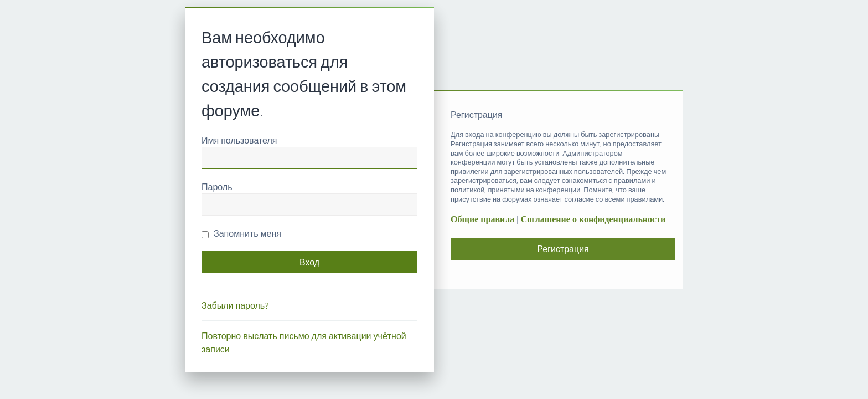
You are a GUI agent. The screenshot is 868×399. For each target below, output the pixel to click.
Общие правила (482, 219)
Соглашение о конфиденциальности (593, 219)
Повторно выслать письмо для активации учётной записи (304, 342)
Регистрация (563, 249)
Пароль (217, 187)
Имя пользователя (239, 140)
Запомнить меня (241, 233)
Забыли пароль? (235, 305)
